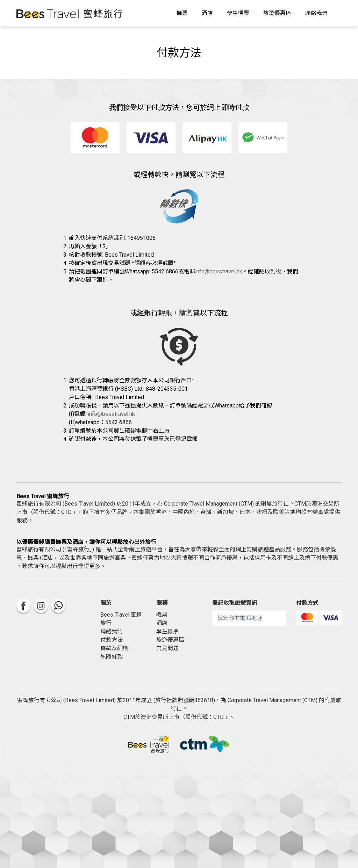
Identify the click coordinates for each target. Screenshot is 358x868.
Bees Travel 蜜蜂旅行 (121, 619)
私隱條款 (112, 657)
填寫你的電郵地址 (240, 618)
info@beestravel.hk (219, 271)
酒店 (207, 13)
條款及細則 (114, 648)
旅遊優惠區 (277, 13)
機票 (182, 13)
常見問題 (167, 648)
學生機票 (238, 13)
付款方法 (112, 640)
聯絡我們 (316, 13)
